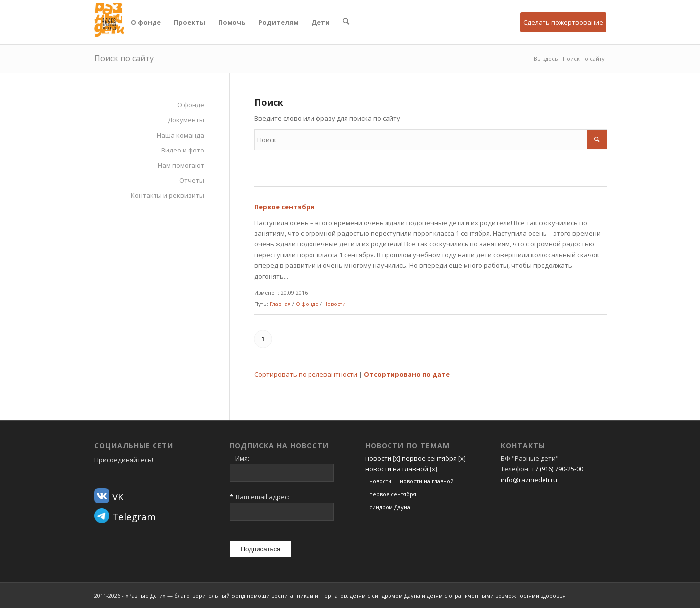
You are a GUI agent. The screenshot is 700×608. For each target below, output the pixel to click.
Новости (335, 304)
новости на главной (397, 469)
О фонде (191, 105)
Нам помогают (181, 165)
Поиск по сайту (124, 58)
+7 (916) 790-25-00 (557, 469)
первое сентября (429, 458)
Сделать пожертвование (563, 22)
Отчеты (192, 180)
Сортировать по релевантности (306, 374)
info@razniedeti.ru (529, 480)
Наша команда (181, 135)
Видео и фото (183, 150)
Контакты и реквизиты (167, 195)
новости (378, 458)
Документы (186, 120)
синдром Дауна (390, 507)
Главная (280, 304)
